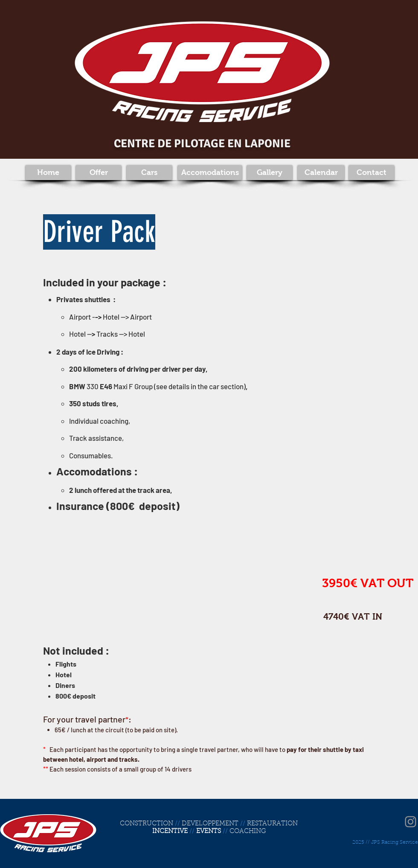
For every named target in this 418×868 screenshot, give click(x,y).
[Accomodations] (210, 173)
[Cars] (149, 173)
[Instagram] (411, 822)
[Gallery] (270, 173)
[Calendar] (321, 173)
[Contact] (372, 173)
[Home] (48, 173)
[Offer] (99, 173)
